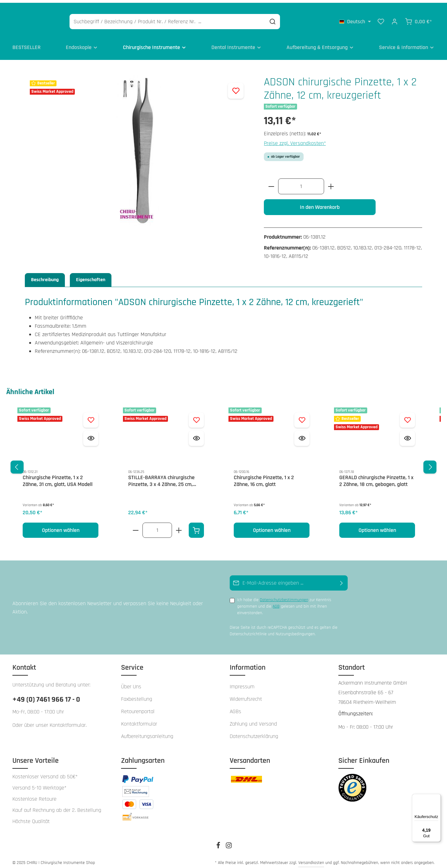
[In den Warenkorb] (196, 526)
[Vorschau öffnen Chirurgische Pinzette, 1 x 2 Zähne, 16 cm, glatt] (302, 434)
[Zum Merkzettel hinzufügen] (236, 87)
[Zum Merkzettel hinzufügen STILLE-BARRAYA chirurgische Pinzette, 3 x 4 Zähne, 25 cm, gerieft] (196, 416)
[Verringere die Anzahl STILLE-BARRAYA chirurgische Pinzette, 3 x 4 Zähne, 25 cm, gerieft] (135, 526)
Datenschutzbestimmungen (284, 596)
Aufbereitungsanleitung (147, 732)
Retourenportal (138, 707)
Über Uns (131, 683)
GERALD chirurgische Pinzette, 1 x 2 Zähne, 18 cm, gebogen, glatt (376, 477)
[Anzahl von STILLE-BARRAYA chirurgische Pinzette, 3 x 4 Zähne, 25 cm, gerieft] (157, 526)
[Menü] (437, 798)
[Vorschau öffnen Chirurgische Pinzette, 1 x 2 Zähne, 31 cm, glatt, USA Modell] (91, 434)
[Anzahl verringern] (271, 182)
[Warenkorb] (418, 19)
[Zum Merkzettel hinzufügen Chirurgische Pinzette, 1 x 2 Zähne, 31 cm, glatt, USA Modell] (91, 416)
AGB (276, 602)
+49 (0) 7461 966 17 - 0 (46, 695)
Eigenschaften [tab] (91, 276)
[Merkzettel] (381, 19)
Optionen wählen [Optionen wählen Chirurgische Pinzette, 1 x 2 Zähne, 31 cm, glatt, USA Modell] (61, 526)
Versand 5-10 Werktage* (39, 784)
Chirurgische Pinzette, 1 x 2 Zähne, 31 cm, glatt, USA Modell (58, 477)
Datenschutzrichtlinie (248, 630)
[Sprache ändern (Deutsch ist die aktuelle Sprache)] (355, 19)
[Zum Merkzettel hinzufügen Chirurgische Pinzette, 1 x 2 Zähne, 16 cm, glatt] (302, 416)
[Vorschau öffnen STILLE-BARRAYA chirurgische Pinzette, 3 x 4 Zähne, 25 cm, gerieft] (196, 434)
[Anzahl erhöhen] (331, 182)
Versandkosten (311, 859)
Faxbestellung (137, 695)
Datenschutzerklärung (254, 732)
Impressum (242, 683)
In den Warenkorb (320, 203)
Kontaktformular (68, 721)
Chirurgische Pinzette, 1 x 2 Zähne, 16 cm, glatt (264, 477)
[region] (223, 463)
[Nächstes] (430, 463)
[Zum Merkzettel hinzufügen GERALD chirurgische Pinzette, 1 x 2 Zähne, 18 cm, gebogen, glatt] (407, 416)
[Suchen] (302, 19)
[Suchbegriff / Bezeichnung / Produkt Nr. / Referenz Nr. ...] (197, 19)
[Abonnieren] (342, 579)
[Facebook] (219, 843)
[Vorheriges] (17, 463)
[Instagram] (229, 843)
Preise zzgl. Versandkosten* (295, 139)
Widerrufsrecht (246, 695)
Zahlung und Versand (253, 720)
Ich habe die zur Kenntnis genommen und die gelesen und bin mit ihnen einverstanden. (284, 602)
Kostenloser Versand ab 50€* (45, 773)
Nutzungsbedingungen (295, 630)
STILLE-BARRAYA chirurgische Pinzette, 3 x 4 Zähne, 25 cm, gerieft (161, 477)
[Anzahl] (301, 182)
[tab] (45, 276)
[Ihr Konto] (395, 19)
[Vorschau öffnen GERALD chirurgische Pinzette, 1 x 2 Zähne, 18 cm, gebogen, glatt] (407, 434)
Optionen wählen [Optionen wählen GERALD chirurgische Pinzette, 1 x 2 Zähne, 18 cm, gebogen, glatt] (377, 526)
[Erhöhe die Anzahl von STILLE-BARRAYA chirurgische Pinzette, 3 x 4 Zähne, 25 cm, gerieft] (179, 526)
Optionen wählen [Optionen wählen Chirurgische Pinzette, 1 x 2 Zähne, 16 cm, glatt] (272, 526)
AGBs (235, 707)
